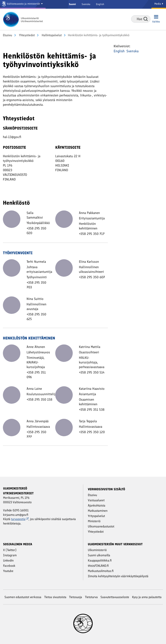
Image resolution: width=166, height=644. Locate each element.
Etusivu (7, 35)
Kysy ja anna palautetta (147, 597)
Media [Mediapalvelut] (159, 4)
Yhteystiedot (26, 35)
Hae (146, 19)
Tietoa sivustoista (55, 597)
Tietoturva (91, 597)
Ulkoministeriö (97, 550)
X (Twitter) (10, 550)
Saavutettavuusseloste (115, 597)
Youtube (8, 571)
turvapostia (20, 519)
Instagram (10, 555)
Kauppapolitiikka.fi (100, 560)
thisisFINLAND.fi (98, 566)
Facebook (9, 566)
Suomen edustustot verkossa (23, 597)
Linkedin (8, 560)
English (100, 4)
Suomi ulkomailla (99, 555)
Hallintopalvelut (51, 35)
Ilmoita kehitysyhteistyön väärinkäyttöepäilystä (118, 576)
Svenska (86, 4)
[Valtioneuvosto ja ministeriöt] (23, 4)
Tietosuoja (76, 597)
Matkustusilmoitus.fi (101, 571)
